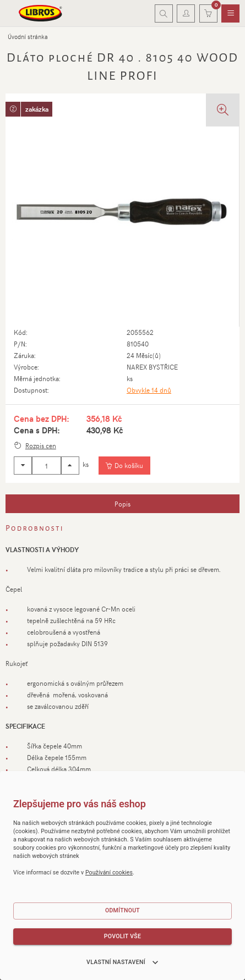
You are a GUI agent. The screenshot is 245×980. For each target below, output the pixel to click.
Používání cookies (109, 872)
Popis (122, 504)
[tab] (122, 504)
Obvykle (149, 390)
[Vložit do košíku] (124, 466)
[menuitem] (230, 14)
